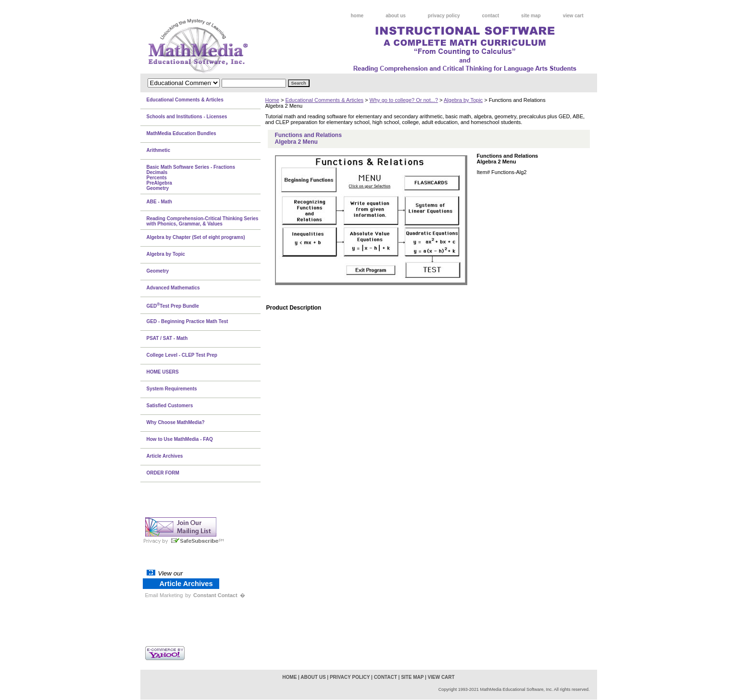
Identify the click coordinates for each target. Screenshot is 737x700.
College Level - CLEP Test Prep (182, 355)
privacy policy (444, 16)
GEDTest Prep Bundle (173, 305)
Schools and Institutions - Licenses (187, 117)
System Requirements (172, 389)
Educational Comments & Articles (324, 100)
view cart (573, 16)
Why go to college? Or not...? (404, 100)
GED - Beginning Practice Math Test (187, 321)
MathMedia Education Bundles (181, 133)
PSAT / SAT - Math (167, 338)
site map (531, 16)
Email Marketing (164, 595)
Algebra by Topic (463, 100)
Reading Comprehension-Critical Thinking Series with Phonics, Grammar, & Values (203, 221)
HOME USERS (163, 372)
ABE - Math (159, 202)
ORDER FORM (163, 473)
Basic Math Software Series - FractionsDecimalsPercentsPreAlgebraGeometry (191, 178)
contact (491, 16)
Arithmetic (158, 150)
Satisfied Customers (170, 406)
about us (396, 16)
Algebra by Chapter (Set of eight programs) (196, 237)
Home (272, 100)
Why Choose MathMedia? (176, 422)
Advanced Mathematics (173, 288)
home (357, 16)
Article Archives (165, 456)
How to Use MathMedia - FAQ (180, 439)
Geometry (158, 271)
